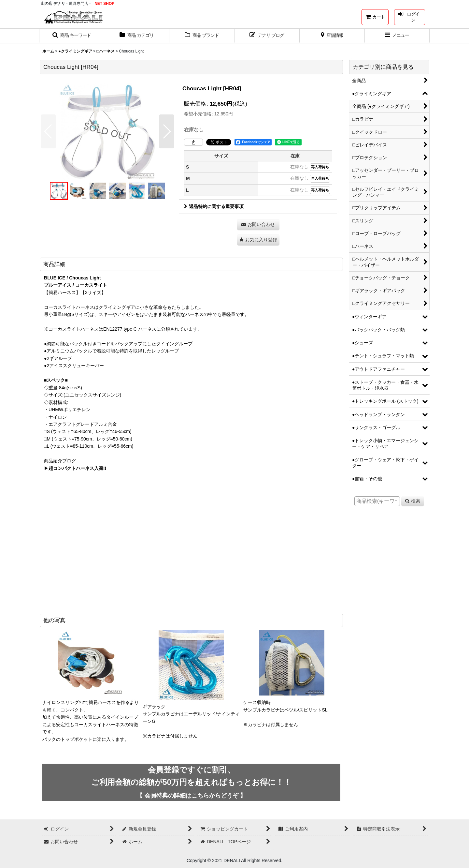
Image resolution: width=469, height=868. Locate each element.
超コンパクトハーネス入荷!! (77, 468)
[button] (72, 36)
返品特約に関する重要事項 (214, 206)
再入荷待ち (320, 167)
